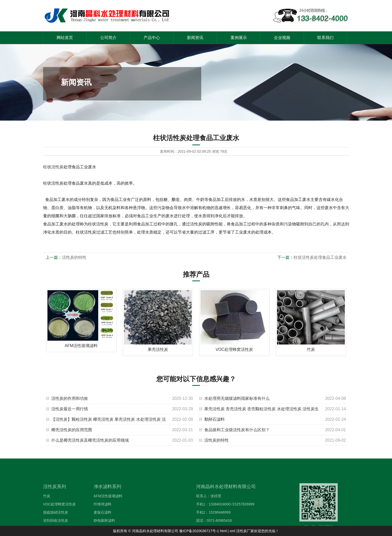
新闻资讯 (195, 38)
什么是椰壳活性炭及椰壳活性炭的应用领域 (90, 440)
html (223, 531)
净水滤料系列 (107, 498)
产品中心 (152, 38)
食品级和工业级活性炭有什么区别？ (237, 430)
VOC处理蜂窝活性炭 (59, 515)
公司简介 (108, 38)
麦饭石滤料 (103, 524)
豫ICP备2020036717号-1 (199, 531)
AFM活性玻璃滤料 (108, 507)
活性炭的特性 (74, 257)
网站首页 (65, 38)
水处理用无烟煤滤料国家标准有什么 (237, 398)
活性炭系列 (55, 498)
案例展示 (239, 38)
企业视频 (282, 38)
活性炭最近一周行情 (70, 409)
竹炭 (47, 507)
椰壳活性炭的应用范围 (72, 430)
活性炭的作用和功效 (70, 398)
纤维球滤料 (103, 515)
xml (232, 531)
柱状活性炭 (53, 167)
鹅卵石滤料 (214, 419)
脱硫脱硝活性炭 (56, 524)
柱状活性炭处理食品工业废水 (320, 257)
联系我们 (325, 38)
